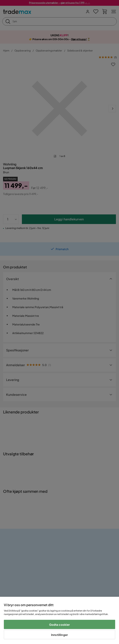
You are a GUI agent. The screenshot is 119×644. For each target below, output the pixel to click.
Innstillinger (59, 635)
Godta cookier (60, 624)
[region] (59, 620)
